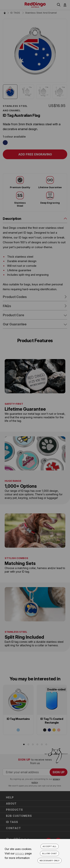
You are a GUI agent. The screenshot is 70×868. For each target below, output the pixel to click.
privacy (20, 853)
